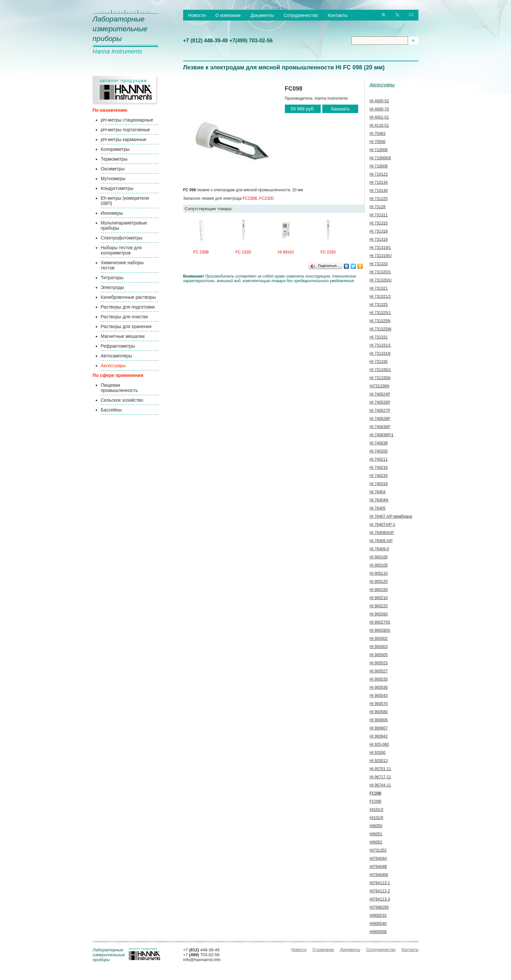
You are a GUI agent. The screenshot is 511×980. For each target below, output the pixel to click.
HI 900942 (379, 736)
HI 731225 (379, 199)
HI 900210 (379, 598)
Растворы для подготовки (128, 307)
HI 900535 (379, 679)
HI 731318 (379, 231)
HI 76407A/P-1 (382, 525)
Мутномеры (113, 179)
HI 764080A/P (382, 533)
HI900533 (378, 915)
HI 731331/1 (380, 345)
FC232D (266, 198)
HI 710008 (379, 166)
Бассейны (111, 410)
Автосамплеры (116, 356)
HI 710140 (379, 191)
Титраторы (112, 278)
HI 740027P (380, 411)
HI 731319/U (380, 256)
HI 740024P (380, 394)
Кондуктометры (117, 188)
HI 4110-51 (379, 125)
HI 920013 (379, 761)
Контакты (338, 15)
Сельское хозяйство (122, 400)
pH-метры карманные (124, 139)
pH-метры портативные (125, 130)
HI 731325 (379, 305)
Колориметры (115, 149)
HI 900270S (380, 622)
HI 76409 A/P (381, 541)
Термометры (114, 159)
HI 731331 (379, 337)
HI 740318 (379, 484)
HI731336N (380, 386)
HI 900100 (379, 557)
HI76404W (379, 875)
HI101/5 (376, 818)
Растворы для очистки (124, 317)
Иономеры (112, 213)
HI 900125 (379, 582)
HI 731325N (380, 321)
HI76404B (378, 867)
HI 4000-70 (379, 109)
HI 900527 (379, 671)
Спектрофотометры (122, 238)
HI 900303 (379, 647)
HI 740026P (380, 402)
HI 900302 (379, 639)
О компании (228, 15)
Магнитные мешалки (123, 336)
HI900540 (378, 924)
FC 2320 (328, 252)
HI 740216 (379, 468)
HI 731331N (380, 353)
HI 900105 (379, 565)
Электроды (112, 287)
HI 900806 (379, 720)
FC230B (250, 198)
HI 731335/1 (380, 370)
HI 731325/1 (380, 313)
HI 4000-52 (379, 101)
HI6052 (376, 842)
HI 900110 (379, 573)
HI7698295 (379, 907)
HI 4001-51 (379, 117)
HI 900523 (379, 663)
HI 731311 (379, 215)
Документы (262, 15)
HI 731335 (379, 362)
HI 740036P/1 (381, 435)
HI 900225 (379, 606)
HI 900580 (379, 712)
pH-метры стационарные (127, 120)
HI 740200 (379, 451)
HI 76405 (378, 508)
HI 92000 (378, 753)
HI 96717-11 (380, 777)
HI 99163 (286, 252)
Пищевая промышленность (119, 388)
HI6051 (376, 834)
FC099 (375, 801)
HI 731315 (379, 223)
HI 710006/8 (380, 158)
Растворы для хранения (126, 326)
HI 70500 (378, 142)
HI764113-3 (380, 899)
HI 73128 (378, 207)
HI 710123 (379, 174)
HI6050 (376, 826)
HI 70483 (378, 134)
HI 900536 (379, 687)
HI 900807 (379, 728)
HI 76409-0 (379, 549)
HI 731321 (379, 288)
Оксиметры (113, 169)
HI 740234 (379, 476)
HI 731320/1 (380, 272)
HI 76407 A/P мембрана (391, 516)
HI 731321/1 (380, 296)
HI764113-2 (380, 891)
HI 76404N (379, 500)
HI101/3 (376, 810)
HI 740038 (379, 443)
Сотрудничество (301, 15)
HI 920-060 (379, 744)
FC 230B (201, 252)
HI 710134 (379, 182)
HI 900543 (379, 696)
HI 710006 (379, 150)
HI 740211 (379, 459)
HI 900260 (379, 614)
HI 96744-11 (380, 785)
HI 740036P (380, 427)
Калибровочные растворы (128, 297)
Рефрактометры (118, 346)
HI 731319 (379, 239)
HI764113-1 (380, 883)
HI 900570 (379, 704)
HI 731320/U (380, 280)
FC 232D (243, 252)
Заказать (340, 109)
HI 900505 (379, 655)
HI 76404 (378, 492)
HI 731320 (379, 264)
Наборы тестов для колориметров (121, 250)
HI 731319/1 (380, 248)
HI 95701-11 (380, 769)
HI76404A (378, 858)
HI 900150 (379, 590)
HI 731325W (380, 329)
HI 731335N (380, 378)
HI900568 (378, 932)
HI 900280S (380, 630)
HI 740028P (380, 419)
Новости (197, 15)
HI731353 (378, 850)
